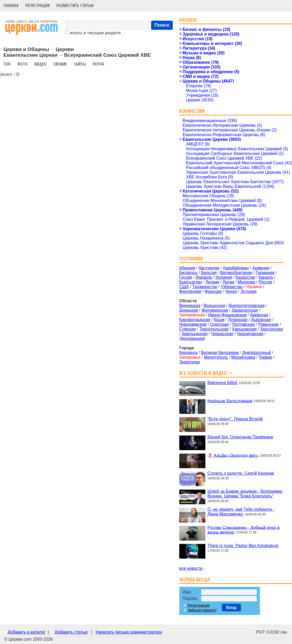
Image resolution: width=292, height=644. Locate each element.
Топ (7, 64)
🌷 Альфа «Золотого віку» (233, 455)
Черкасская (222, 334)
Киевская (259, 315)
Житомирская (215, 310)
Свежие (60, 64)
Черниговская (250, 334)
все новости (191, 568)
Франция (213, 291)
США (184, 287)
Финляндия (190, 291)
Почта (98, 64)
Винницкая (190, 306)
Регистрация (37, 5)
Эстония (248, 291)
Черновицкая (192, 338)
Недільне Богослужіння (230, 401)
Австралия (209, 268)
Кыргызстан (191, 282)
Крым (219, 320)
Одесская (219, 324)
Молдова (246, 282)
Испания (224, 277)
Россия (265, 282)
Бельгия (209, 273)
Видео (40, 64)
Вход (231, 608)
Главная (11, 5)
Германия (265, 273)
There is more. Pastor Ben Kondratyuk (243, 546)
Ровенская (268, 324)
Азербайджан (236, 268)
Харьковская (244, 329)
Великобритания (236, 273)
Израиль (204, 277)
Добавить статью (71, 632)
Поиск (162, 25)
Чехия (231, 291)
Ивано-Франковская (228, 315)
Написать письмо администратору (129, 632)
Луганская (238, 320)
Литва (228, 282)
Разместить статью (75, 5)
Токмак (265, 357)
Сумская (187, 329)
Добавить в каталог (26, 632)
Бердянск (188, 353)
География (191, 259)
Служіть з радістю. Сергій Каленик (241, 473)
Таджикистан (205, 287)
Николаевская (193, 324)
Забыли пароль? (202, 610)
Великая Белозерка (220, 353)
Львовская (261, 320)
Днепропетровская (247, 306)
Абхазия (187, 268)
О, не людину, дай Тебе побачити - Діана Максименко (241, 512)
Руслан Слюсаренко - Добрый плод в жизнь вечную (244, 530)
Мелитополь (216, 357)
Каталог (188, 20)
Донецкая (189, 310)
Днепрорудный (257, 353)
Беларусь (188, 273)
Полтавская (243, 324)
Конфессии (192, 111)
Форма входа (195, 579)
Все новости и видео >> (206, 373)
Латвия (212, 282)
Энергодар (190, 362)
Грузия (186, 277)
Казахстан (245, 277)
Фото (22, 64)
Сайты (80, 64)
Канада (266, 277)
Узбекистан (232, 287)
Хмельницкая (195, 334)
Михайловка (243, 357)
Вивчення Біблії (222, 383)
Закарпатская (245, 310)
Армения (261, 268)
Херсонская (272, 329)
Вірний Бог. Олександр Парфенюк (240, 437)
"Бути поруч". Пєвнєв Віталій (235, 419)
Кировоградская (195, 320)
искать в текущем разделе (93, 33)
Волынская (214, 306)
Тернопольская (214, 329)
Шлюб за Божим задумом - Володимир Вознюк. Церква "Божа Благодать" (245, 494)
